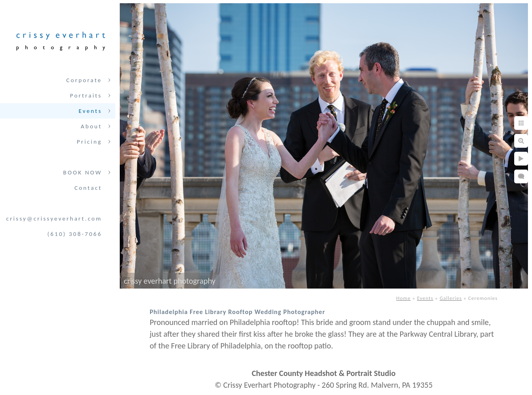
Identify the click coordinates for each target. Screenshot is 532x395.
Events (90, 111)
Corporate (84, 80)
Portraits (86, 96)
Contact (88, 188)
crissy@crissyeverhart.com (54, 219)
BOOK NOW (83, 172)
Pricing (89, 142)
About (91, 126)
